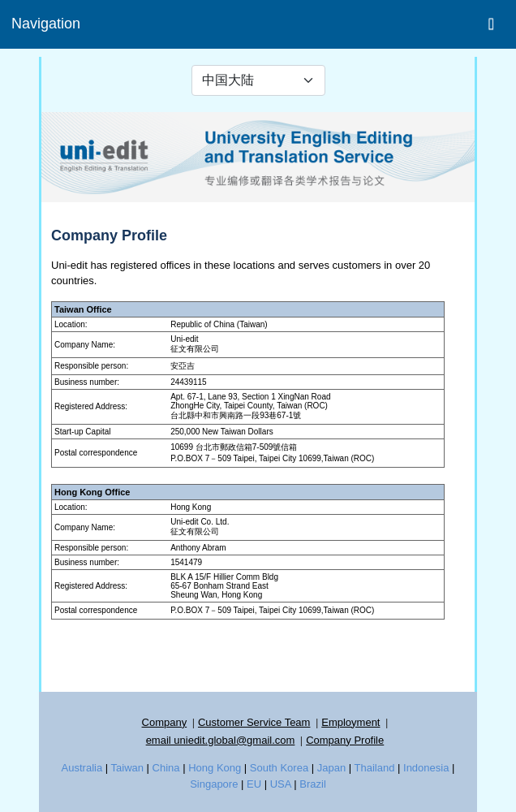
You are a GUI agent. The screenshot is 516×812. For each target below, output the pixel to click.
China (166, 768)
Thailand (375, 768)
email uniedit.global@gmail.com (221, 740)
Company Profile (345, 740)
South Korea (279, 768)
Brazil (313, 784)
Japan (331, 768)
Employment (350, 722)
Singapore (214, 784)
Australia (82, 768)
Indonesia (426, 768)
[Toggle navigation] (491, 24)
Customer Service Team (254, 722)
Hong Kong (215, 768)
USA (281, 784)
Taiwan (127, 768)
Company (165, 722)
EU (254, 784)
